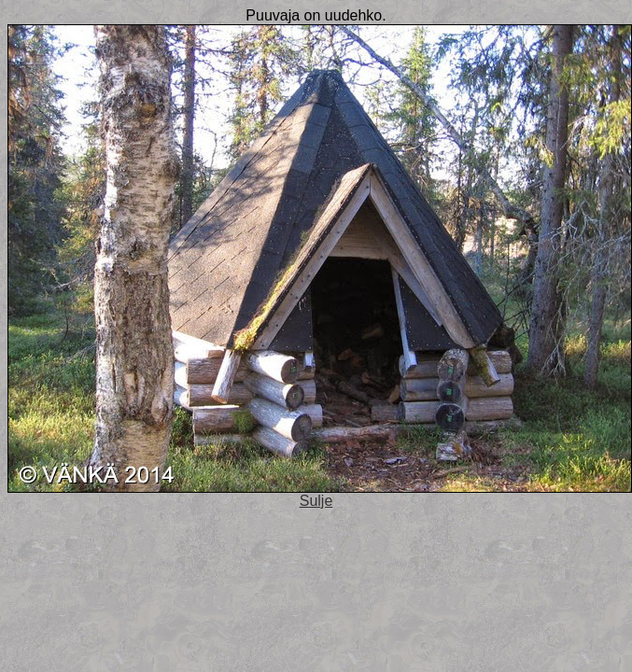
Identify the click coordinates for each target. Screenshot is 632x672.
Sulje (316, 501)
